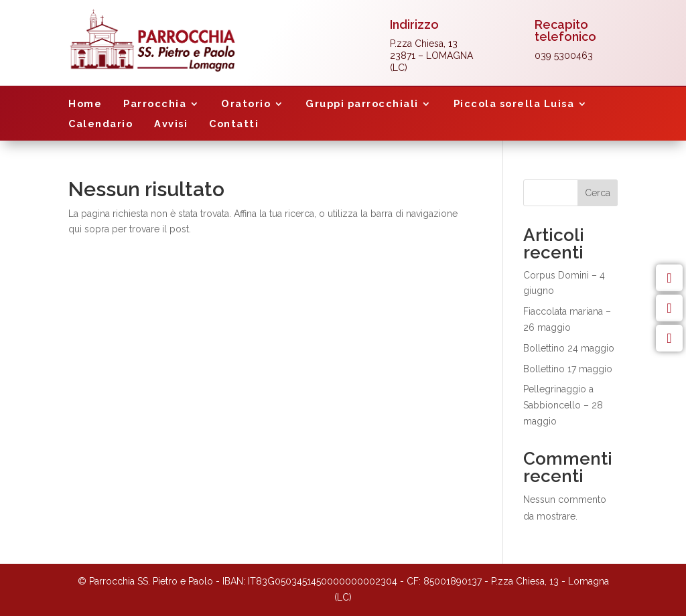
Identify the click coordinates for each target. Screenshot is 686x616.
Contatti (234, 124)
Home (85, 104)
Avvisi (171, 124)
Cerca (598, 193)
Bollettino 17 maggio (568, 369)
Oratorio (246, 104)
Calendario (100, 124)
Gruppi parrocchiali (362, 104)
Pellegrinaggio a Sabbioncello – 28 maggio (563, 405)
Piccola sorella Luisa (514, 104)
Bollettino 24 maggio (569, 348)
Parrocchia (155, 104)
